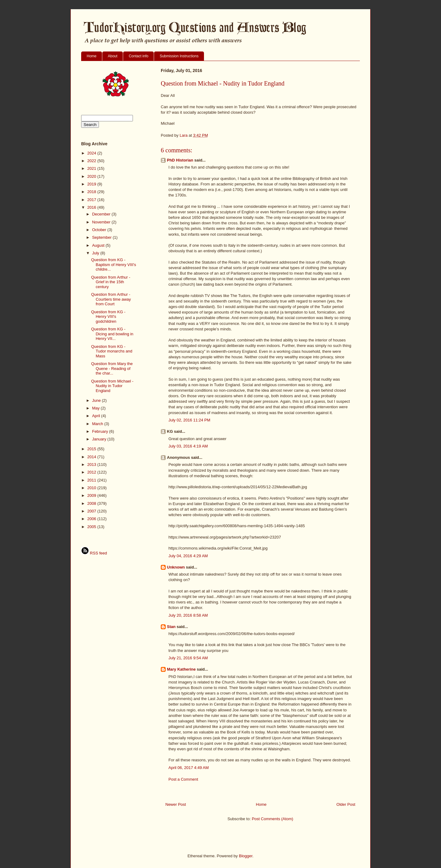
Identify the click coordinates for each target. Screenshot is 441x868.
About (113, 56)
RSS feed (94, 553)
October (100, 230)
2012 (92, 472)
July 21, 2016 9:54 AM (188, 658)
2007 (92, 511)
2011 (92, 480)
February (101, 431)
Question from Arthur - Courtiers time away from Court (111, 299)
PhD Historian (180, 160)
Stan (171, 627)
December (102, 214)
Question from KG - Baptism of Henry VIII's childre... (113, 265)
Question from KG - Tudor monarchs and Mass (111, 351)
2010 (92, 488)
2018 (92, 192)
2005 (92, 527)
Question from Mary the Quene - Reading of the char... (112, 368)
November (102, 222)
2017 (92, 200)
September (102, 237)
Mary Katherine (181, 669)
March (98, 424)
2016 (92, 207)
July (96, 253)
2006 (92, 519)
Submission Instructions (179, 56)
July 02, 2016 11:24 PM (189, 420)
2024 (92, 153)
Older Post (346, 804)
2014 (92, 457)
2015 (92, 449)
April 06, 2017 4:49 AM (189, 768)
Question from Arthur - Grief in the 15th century (111, 282)
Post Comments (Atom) (272, 819)
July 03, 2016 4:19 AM (188, 446)
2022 (92, 161)
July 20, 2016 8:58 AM (188, 615)
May (96, 408)
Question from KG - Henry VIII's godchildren (108, 317)
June (97, 400)
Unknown (176, 567)
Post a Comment (183, 779)
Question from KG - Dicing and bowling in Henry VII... (112, 334)
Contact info (138, 56)
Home (92, 56)
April (97, 416)
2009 (92, 495)
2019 (92, 184)
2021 (92, 168)
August (99, 245)
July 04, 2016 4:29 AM (188, 556)
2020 (92, 176)
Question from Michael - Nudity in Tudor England (112, 386)
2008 (92, 503)
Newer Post (176, 804)
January (100, 439)
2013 (92, 464)
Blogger (246, 856)
